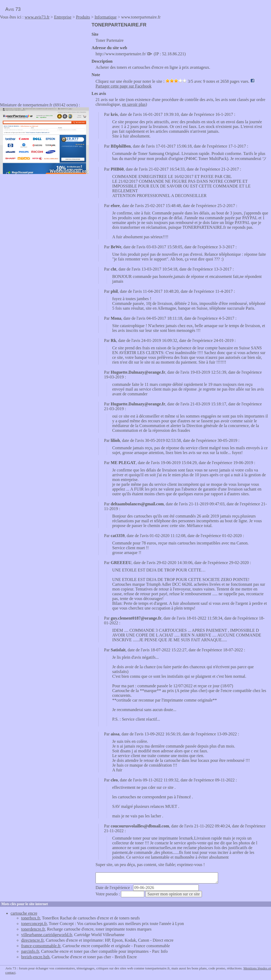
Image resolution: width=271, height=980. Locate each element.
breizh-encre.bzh (35, 957)
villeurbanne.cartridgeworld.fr (47, 935)
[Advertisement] (44, 59)
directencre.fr (32, 940)
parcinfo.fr (30, 951)
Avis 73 (13, 9)
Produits (83, 17)
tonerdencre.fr (33, 929)
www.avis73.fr (37, 17)
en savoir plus (134, 104)
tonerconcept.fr (34, 924)
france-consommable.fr (41, 946)
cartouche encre (24, 913)
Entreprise (63, 17)
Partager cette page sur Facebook (123, 86)
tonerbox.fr (31, 918)
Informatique (106, 17)
